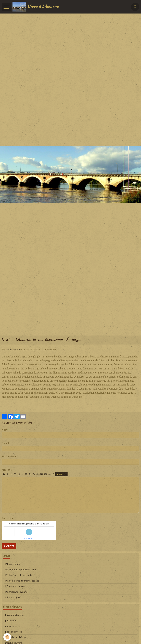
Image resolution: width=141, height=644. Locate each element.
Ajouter (9, 546)
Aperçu (61, 474)
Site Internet (9, 456)
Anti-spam (8, 518)
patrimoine (11, 620)
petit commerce (14, 632)
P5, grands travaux (15, 586)
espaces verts (13, 626)
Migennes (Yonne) (15, 615)
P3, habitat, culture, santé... (20, 575)
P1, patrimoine (13, 564)
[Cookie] (7, 637)
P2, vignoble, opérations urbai (21, 569)
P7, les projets (13, 597)
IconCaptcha (28, 538)
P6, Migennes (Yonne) (17, 592)
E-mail (5, 443)
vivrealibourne (13, 349)
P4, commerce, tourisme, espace (22, 581)
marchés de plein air (16, 637)
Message (7, 470)
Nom (4, 430)
